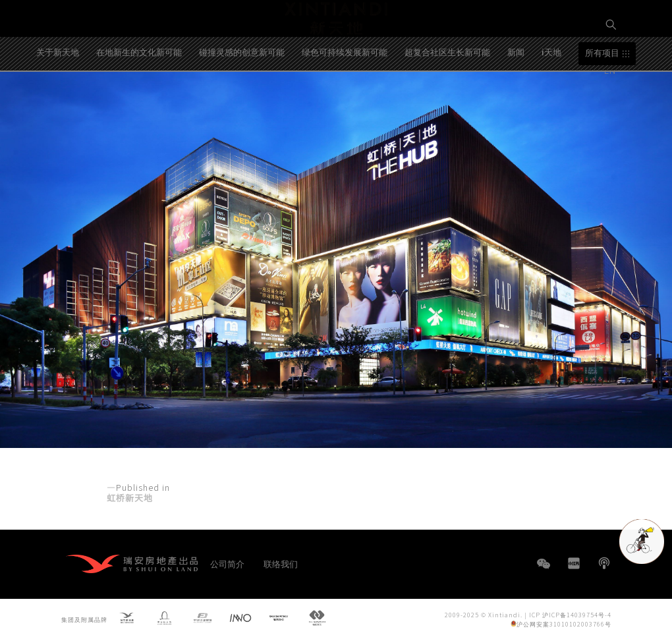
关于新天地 (58, 95)
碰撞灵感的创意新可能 (242, 95)
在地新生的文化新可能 (139, 95)
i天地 (551, 95)
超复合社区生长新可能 (447, 95)
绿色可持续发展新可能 (345, 95)
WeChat (544, 570)
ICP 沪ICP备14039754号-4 (570, 614)
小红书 (574, 563)
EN (611, 70)
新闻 (516, 95)
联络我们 (281, 564)
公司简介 (227, 564)
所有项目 (602, 96)
